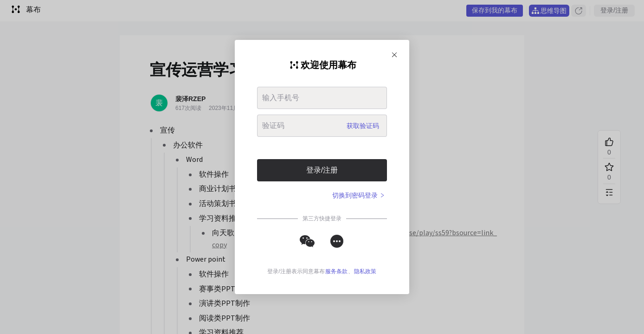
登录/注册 (322, 170)
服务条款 (336, 272)
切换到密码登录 (359, 195)
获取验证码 (363, 126)
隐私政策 (365, 272)
